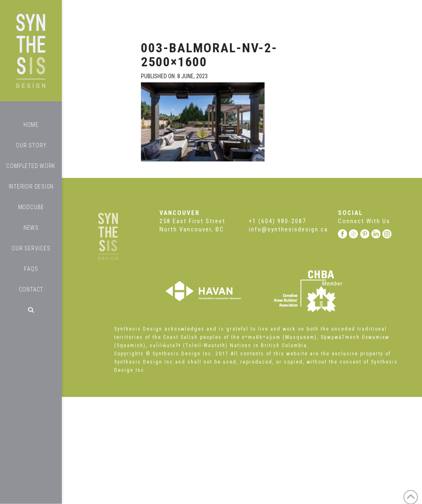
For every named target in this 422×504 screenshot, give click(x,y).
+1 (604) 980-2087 (278, 221)
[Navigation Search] (31, 310)
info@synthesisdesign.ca (288, 229)
